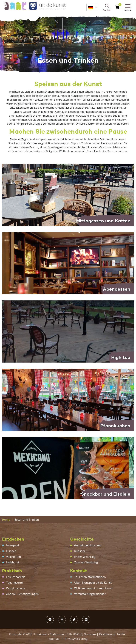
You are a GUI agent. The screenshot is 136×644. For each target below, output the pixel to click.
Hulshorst (13, 562)
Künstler (80, 551)
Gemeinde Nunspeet (88, 545)
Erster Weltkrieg (85, 557)
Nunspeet (13, 545)
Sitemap (54, 639)
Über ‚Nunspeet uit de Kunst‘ (93, 583)
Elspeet (11, 551)
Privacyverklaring (76, 639)
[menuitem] (93, 8)
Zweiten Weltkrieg (86, 562)
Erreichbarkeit (15, 577)
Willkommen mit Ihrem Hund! (94, 588)
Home (6, 520)
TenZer (121, 634)
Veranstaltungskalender (90, 594)
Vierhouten (14, 557)
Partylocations (16, 588)
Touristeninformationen (90, 577)
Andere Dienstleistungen (22, 594)
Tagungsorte (14, 583)
